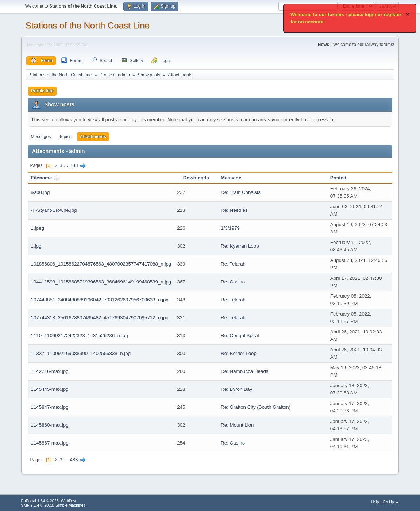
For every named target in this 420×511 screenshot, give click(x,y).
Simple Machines (70, 505)
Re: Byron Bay (236, 389)
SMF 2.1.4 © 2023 (37, 505)
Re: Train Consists (241, 192)
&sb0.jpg (41, 192)
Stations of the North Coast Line (88, 25)
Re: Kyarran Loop (240, 246)
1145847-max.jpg (50, 407)
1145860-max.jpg (50, 425)
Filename (45, 178)
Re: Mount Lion (237, 425)
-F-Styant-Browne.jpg (54, 210)
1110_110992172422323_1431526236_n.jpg (80, 335)
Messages (41, 137)
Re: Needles (234, 210)
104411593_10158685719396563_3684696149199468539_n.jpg (101, 282)
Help (375, 502)
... (67, 165)
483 (74, 165)
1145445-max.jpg (50, 389)
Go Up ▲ (391, 502)
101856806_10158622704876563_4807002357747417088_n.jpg (101, 264)
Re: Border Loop (239, 353)
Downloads (196, 178)
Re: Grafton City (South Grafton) (256, 407)
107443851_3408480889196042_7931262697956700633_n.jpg (100, 300)
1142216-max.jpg (50, 371)
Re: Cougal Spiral (240, 335)
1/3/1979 (230, 228)
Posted (338, 178)
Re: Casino (233, 282)
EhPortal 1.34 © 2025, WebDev (49, 501)
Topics (65, 137)
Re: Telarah (233, 264)
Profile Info (43, 91)
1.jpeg (38, 228)
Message (231, 178)
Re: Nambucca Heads (244, 371)
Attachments (93, 137)
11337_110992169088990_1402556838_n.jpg (81, 353)
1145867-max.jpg (50, 443)
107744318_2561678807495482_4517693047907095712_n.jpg (100, 318)
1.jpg (36, 246)
